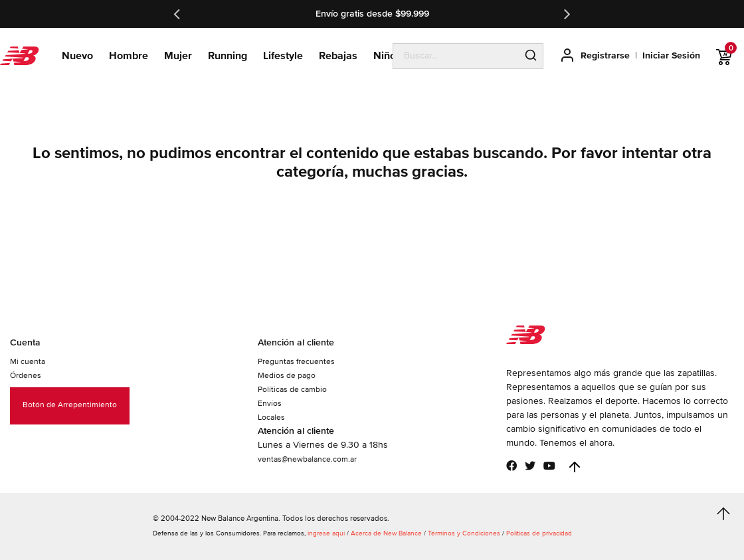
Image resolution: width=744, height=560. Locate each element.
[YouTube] (549, 466)
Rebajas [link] (338, 56)
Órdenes (26, 376)
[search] (468, 56)
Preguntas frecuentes (296, 362)
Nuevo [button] (77, 56)
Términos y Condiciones (464, 533)
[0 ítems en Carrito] (730, 57)
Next (566, 14)
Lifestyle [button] (283, 56)
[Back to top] (575, 467)
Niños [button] (387, 56)
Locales (271, 418)
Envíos (270, 404)
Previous (178, 14)
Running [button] (228, 56)
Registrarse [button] (605, 55)
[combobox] (456, 56)
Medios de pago (287, 376)
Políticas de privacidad (539, 533)
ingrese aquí (326, 533)
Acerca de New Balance (386, 533)
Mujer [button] (178, 56)
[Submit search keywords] (531, 56)
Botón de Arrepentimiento (70, 405)
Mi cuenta (28, 362)
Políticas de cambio (292, 390)
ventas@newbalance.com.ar (307, 459)
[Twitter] (530, 466)
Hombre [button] (129, 56)
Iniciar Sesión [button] (671, 55)
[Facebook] (511, 466)
